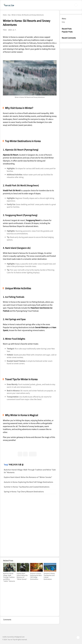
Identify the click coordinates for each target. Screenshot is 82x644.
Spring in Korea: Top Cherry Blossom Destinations (24, 492)
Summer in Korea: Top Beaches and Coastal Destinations (27, 487)
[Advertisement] (30, 514)
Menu (64, 19)
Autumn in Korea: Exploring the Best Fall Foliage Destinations (28, 482)
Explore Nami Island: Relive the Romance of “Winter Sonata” (28, 477)
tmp (6, 465)
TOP (78, 637)
